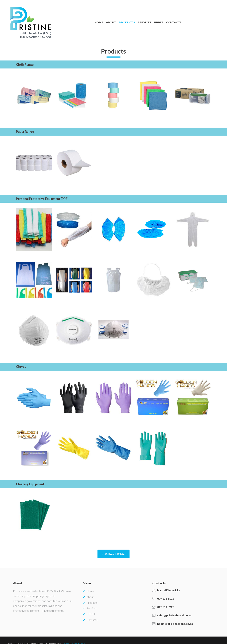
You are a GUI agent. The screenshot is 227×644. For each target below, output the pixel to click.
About (142, 19)
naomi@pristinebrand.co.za (175, 617)
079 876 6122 (166, 592)
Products (158, 19)
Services (175, 19)
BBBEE (190, 19)
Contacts (206, 19)
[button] (113, 565)
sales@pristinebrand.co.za (174, 608)
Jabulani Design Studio (73, 637)
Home (129, 19)
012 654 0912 (166, 600)
